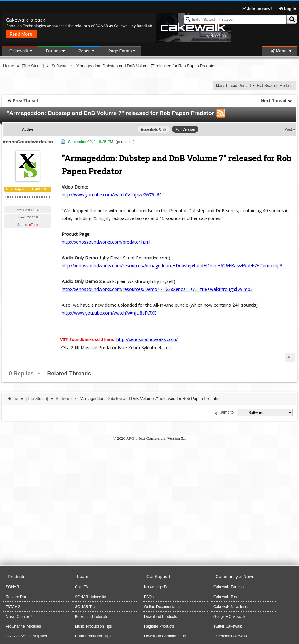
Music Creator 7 (19, 617)
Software (60, 66)
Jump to (224, 412)
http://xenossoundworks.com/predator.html (106, 242)
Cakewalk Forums (228, 587)
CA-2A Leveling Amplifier (26, 636)
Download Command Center (168, 636)
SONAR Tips (86, 607)
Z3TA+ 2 (13, 607)
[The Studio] (33, 66)
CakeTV (82, 587)
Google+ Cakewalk (229, 617)
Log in (288, 9)
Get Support (158, 577)
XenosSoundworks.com (30, 142)
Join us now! (258, 9)
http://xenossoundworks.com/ (147, 339)
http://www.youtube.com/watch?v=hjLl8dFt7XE (109, 313)
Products (17, 577)
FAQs (149, 597)
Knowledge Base (158, 587)
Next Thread (274, 101)
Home (9, 66)
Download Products (161, 617)
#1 (290, 357)
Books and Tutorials (91, 617)
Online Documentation (163, 607)
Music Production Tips (93, 626)
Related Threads (69, 374)
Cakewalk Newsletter (231, 607)
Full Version (185, 129)
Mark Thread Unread (233, 86)
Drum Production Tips (93, 636)
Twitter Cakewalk (228, 626)
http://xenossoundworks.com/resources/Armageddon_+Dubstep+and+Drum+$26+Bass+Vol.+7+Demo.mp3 (172, 266)
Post (289, 129)
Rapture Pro (16, 597)
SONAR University (90, 597)
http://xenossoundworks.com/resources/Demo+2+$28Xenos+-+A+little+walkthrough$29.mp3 (157, 289)
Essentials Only (154, 129)
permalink (125, 142)
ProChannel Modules (23, 626)
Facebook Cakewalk (230, 636)
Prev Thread (25, 101)
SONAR (12, 587)
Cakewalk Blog (226, 597)
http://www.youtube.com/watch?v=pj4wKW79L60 (112, 195)
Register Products (159, 626)
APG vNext (135, 438)
